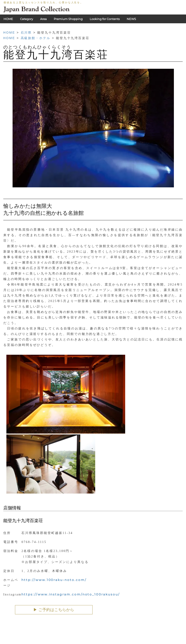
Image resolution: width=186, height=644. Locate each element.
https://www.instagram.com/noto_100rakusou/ (71, 594)
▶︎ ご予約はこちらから (54, 610)
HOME (8, 19)
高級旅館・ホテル (36, 38)
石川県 (26, 33)
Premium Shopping (68, 19)
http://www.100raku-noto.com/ (54, 580)
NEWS (131, 19)
